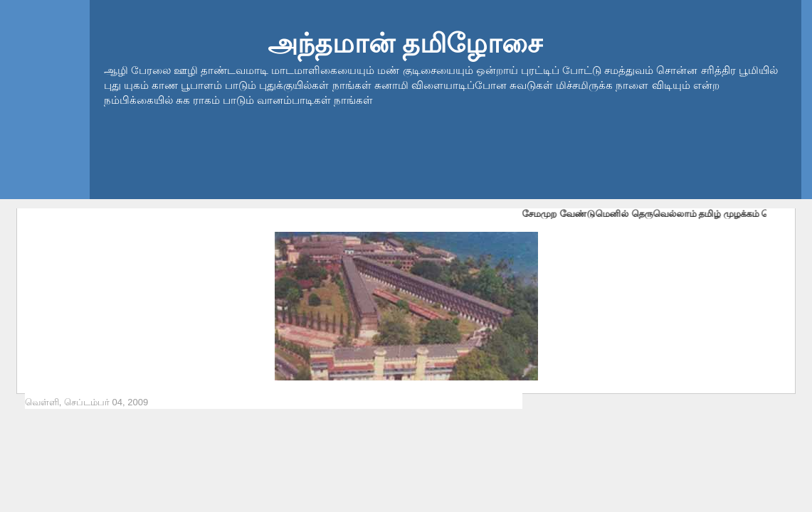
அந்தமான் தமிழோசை (405, 43)
